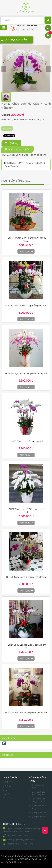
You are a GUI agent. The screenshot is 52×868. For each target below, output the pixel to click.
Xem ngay (26, 251)
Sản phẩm (7, 798)
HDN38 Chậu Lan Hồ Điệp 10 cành (26, 441)
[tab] (11, 143)
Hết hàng (7, 128)
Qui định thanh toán (40, 813)
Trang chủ (7, 782)
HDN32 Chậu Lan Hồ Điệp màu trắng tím (26, 713)
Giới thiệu (7, 786)
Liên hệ (6, 794)
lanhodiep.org (31, 856)
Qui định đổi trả (38, 817)
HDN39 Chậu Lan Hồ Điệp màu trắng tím (26, 373)
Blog (5, 790)
